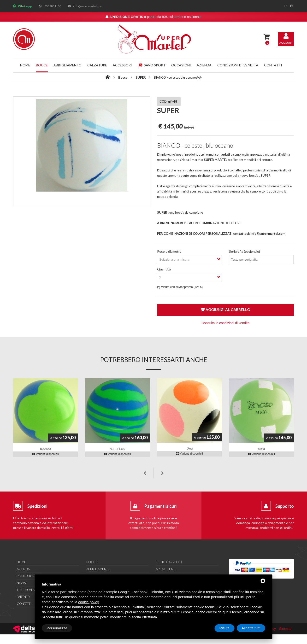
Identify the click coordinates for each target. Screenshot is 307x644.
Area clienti (166, 569)
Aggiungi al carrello (225, 309)
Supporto (285, 506)
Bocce (42, 65)
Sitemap (285, 629)
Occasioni (181, 65)
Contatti (273, 65)
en (286, 6)
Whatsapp (25, 6)
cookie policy (89, 602)
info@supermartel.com (88, 6)
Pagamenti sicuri (160, 506)
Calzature (97, 65)
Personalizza (57, 628)
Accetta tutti (251, 628)
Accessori (122, 65)
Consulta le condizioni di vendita (225, 323)
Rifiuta (225, 628)
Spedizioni (37, 506)
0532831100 (53, 6)
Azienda (204, 65)
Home (25, 65)
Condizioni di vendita (238, 65)
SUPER (141, 77)
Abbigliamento (68, 65)
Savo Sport (152, 65)
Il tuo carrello (169, 562)
